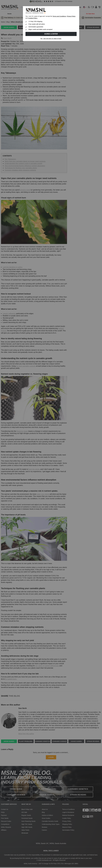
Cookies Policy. (33, 18)
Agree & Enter (51, 34)
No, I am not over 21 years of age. (51, 39)
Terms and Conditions (59, 16)
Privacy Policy (71, 16)
